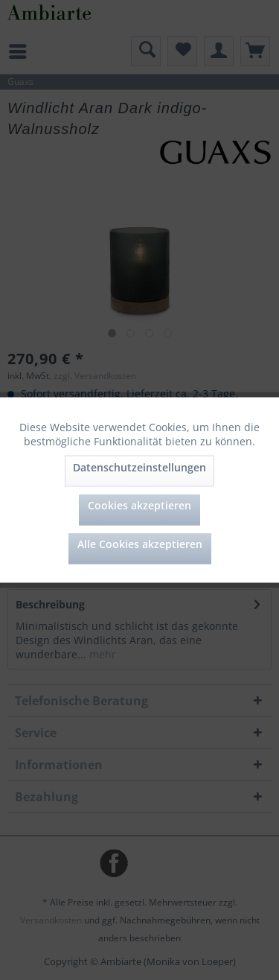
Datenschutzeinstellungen (139, 467)
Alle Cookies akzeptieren (140, 544)
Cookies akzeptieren (139, 505)
